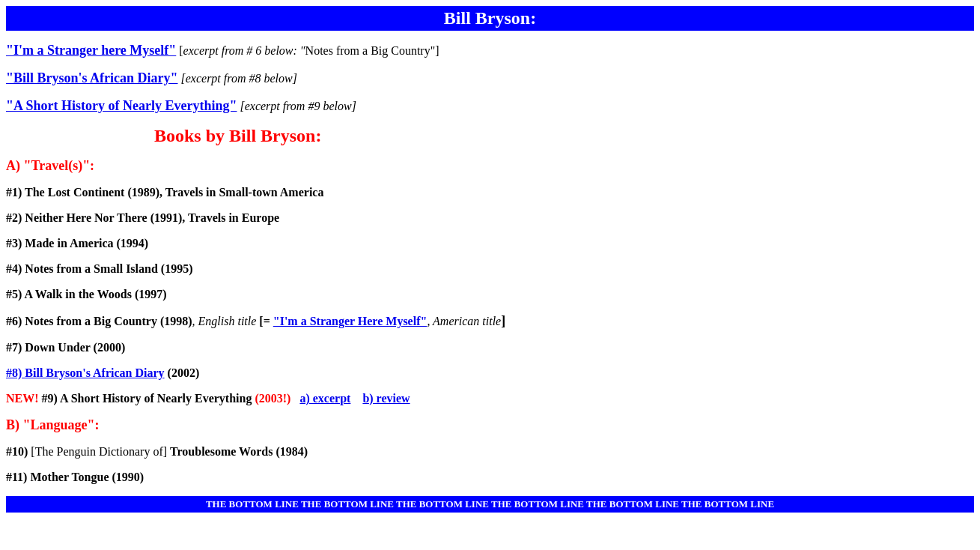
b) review (386, 398)
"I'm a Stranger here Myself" (91, 50)
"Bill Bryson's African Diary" (92, 78)
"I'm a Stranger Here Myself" (350, 321)
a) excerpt (325, 398)
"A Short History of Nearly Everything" (121, 106)
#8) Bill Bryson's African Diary (85, 373)
